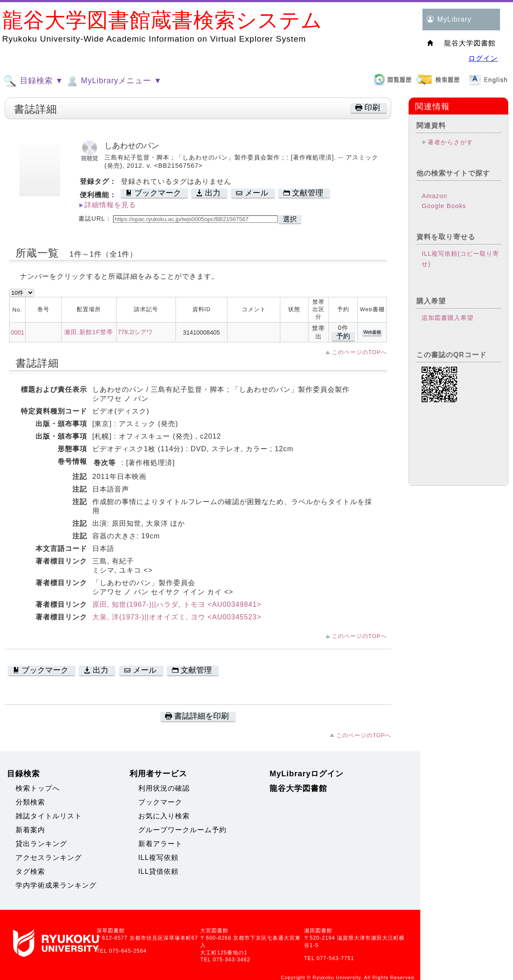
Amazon (434, 196)
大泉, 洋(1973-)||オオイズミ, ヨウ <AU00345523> (177, 617)
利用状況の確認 (164, 788)
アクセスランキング (49, 858)
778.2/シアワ (135, 332)
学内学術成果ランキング (56, 885)
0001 (18, 332)
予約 (343, 336)
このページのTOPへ (359, 352)
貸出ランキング (41, 844)
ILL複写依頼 (158, 858)
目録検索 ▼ (33, 81)
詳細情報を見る (110, 205)
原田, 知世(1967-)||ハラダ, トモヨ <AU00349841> (177, 604)
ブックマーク (160, 802)
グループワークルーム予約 (182, 830)
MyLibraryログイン (307, 774)
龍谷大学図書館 (298, 788)
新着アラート (160, 844)
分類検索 (30, 802)
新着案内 (30, 830)
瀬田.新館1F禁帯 (89, 332)
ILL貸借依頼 (158, 871)
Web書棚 (372, 332)
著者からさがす (450, 142)
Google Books (444, 206)
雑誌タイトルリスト (49, 816)
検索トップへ (38, 788)
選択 (290, 219)
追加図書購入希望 (448, 318)
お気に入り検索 (164, 816)
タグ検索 (30, 871)
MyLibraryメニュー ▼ (114, 81)
